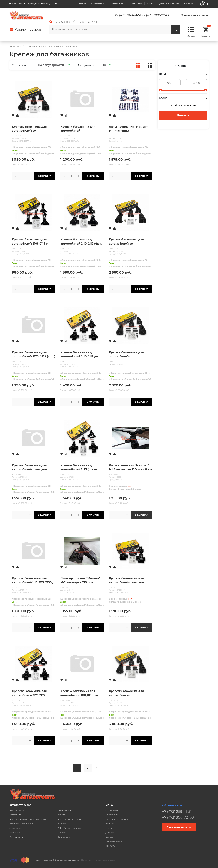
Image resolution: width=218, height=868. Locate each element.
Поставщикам (117, 4)
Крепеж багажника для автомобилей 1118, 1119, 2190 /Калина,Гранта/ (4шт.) (33, 580)
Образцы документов (117, 819)
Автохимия (15, 815)
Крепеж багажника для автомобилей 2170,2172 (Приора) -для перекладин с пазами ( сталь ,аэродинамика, (33, 693)
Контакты (189, 4)
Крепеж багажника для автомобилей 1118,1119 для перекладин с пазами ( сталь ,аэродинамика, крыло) (82, 693)
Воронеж (17, 4)
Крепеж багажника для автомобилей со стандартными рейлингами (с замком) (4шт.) (129, 242)
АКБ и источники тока (21, 824)
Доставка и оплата (169, 4)
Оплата (109, 837)
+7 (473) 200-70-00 (156, 15)
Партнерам (136, 4)
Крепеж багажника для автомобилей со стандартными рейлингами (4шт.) (32, 129)
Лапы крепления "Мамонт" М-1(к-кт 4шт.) (129, 129)
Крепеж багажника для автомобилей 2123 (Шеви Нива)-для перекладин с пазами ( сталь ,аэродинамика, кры (79, 468)
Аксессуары (16, 828)
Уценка (62, 832)
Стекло (62, 824)
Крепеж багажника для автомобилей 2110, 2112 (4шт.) (82, 242)
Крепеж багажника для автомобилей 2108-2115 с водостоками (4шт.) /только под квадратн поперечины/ (32, 242)
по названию (60, 22)
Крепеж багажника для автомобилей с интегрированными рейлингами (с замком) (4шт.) (126, 693)
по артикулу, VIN (86, 22)
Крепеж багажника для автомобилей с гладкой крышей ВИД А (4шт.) (126, 580)
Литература (64, 810)
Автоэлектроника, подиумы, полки (28, 819)
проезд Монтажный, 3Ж (41, 4)
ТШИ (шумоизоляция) (70, 828)
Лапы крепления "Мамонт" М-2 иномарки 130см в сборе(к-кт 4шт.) (80, 580)
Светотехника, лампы (69, 819)
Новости (110, 824)
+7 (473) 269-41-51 (128, 15)
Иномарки (15, 832)
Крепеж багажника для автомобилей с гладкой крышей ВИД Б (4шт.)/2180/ (32, 468)
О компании (98, 4)
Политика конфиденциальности (98, 860)
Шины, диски (65, 837)
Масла (62, 815)
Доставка (110, 832)
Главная (82, 4)
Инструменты (17, 837)
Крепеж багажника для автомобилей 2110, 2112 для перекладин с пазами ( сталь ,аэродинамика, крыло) (82, 355)
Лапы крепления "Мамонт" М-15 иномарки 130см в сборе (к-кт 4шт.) (131, 468)
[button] (53, 65)
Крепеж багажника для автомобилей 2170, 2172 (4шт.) (34, 354)
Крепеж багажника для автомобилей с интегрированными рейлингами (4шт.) (126, 355)
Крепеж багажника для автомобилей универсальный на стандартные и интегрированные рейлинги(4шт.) (78, 129)
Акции (151, 4)
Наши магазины (114, 841)
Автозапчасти (17, 810)
